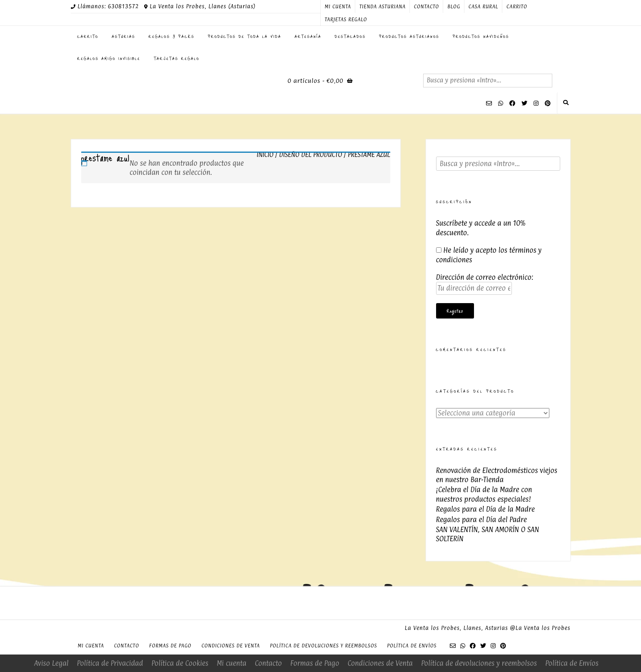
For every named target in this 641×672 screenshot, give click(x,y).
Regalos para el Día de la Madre (485, 509)
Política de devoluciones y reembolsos (323, 646)
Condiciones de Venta (231, 646)
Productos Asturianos (409, 36)
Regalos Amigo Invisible (109, 58)
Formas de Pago (170, 646)
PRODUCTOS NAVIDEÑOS (481, 36)
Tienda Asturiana (383, 7)
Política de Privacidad (110, 663)
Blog (454, 7)
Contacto (427, 7)
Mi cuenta (338, 7)
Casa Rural (483, 7)
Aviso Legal (51, 663)
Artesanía (308, 36)
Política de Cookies (180, 663)
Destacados (350, 36)
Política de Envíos (412, 646)
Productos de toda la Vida (244, 36)
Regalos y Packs (172, 36)
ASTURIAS (123, 36)
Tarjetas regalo (346, 20)
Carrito (517, 7)
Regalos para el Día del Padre (481, 520)
